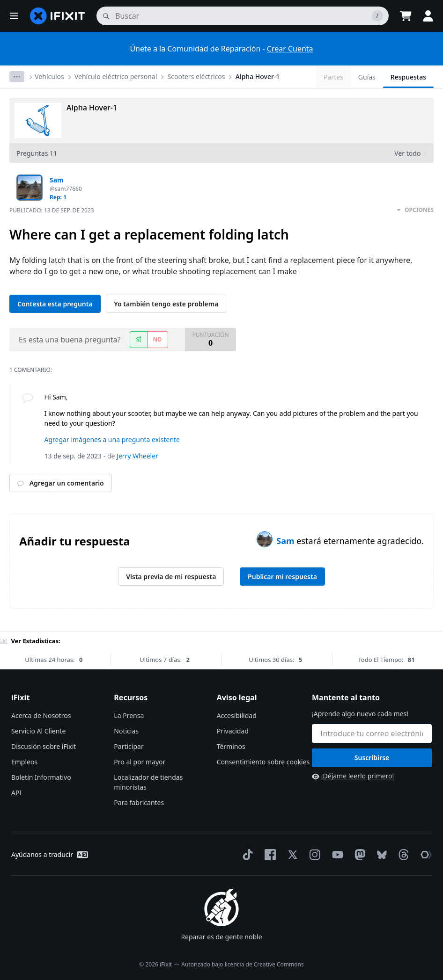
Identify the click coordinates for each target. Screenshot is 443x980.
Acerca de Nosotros (41, 715)
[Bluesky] (380, 855)
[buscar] (243, 16)
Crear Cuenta (290, 49)
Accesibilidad (237, 715)
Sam (286, 541)
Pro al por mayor (140, 762)
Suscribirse (372, 758)
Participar (129, 746)
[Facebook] (268, 855)
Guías (367, 77)
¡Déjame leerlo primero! (353, 776)
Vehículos (49, 76)
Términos (231, 746)
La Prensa (129, 715)
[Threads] (402, 855)
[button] (14, 16)
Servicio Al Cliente (38, 731)
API (16, 793)
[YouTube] (336, 855)
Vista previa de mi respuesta (171, 577)
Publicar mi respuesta (282, 577)
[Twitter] (291, 855)
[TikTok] (246, 855)
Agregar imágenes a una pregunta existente (112, 439)
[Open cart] (406, 16)
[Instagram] (313, 855)
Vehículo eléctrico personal (116, 76)
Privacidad (233, 731)
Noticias (126, 731)
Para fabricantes (139, 802)
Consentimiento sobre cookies (263, 762)
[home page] (58, 16)
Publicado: (52, 210)
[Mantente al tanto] (372, 733)
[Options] (17, 77)
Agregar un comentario (61, 483)
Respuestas (408, 77)
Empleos (24, 762)
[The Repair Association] (424, 855)
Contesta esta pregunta (55, 304)
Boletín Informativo (41, 777)
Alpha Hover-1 (258, 76)
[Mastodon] (358, 855)
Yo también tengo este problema (166, 304)
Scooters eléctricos (196, 76)
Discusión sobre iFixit (44, 746)
